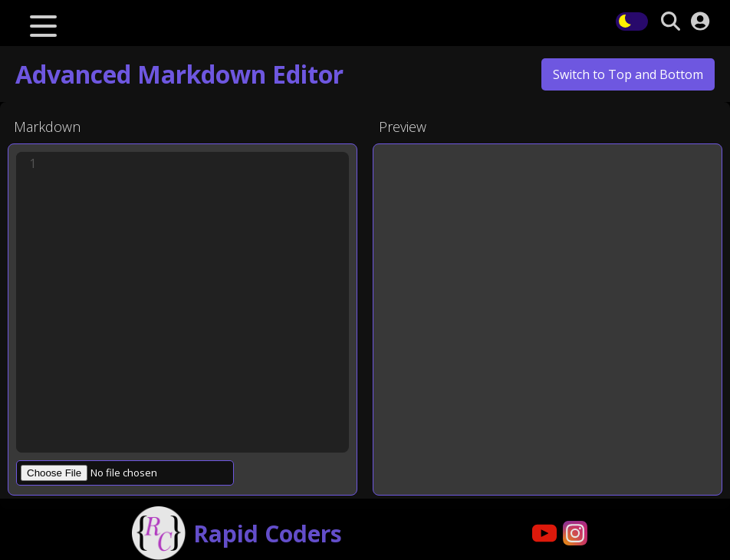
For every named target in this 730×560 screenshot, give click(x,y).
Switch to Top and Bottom (628, 74)
